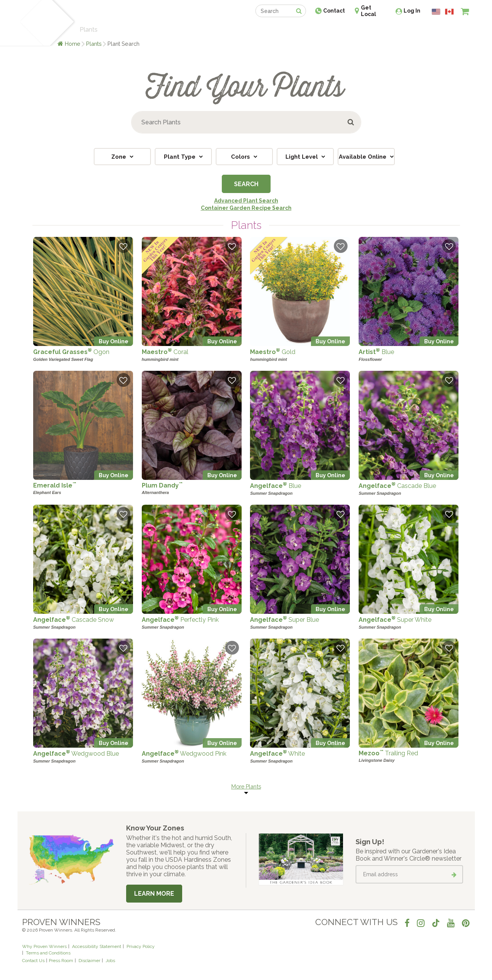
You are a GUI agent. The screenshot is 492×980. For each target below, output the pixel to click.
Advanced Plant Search (246, 201)
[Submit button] (351, 122)
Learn (114, 30)
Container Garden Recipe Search (246, 208)
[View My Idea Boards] (451, 31)
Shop (241, 30)
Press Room (61, 961)
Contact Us (33, 961)
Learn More (154, 894)
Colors (241, 157)
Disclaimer (89, 961)
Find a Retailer (205, 30)
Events (266, 30)
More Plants (246, 786)
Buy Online (114, 341)
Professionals (303, 30)
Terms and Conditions (48, 953)
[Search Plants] (246, 122)
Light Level (302, 157)
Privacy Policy (141, 946)
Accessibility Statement (97, 946)
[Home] (31, 23)
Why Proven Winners (44, 946)
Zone (119, 157)
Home (73, 44)
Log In (412, 11)
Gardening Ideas (153, 30)
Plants (94, 44)
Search (246, 184)
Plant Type (180, 157)
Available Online (363, 157)
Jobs (110, 961)
